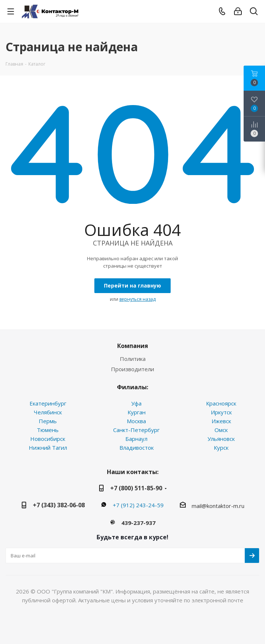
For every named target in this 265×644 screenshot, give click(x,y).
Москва (136, 421)
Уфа (136, 403)
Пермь (48, 421)
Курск (221, 448)
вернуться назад (137, 299)
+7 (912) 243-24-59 (138, 505)
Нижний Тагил (48, 448)
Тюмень (48, 430)
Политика (133, 359)
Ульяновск (221, 439)
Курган (137, 412)
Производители (132, 369)
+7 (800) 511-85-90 (136, 488)
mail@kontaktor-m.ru (218, 506)
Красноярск (221, 403)
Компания (133, 346)
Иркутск (221, 412)
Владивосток (137, 448)
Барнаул (136, 439)
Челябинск (48, 412)
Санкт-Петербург (136, 430)
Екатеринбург (48, 403)
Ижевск (221, 421)
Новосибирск (48, 439)
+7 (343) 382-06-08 (59, 505)
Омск (221, 430)
